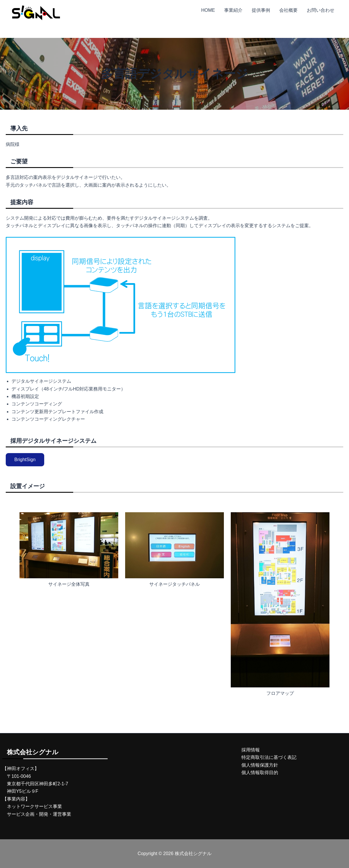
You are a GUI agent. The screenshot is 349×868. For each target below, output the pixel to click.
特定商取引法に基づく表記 (269, 757)
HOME (208, 10)
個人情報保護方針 (260, 765)
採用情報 (251, 750)
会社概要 (288, 10)
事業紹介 (233, 10)
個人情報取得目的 (260, 773)
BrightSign (25, 460)
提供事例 (261, 10)
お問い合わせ (321, 10)
